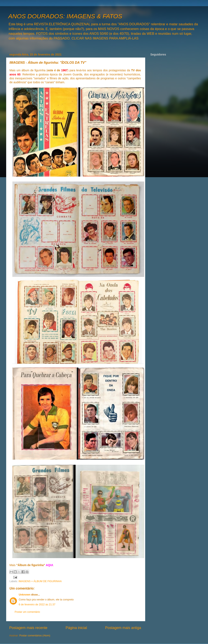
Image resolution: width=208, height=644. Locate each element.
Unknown (25, 595)
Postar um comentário (27, 612)
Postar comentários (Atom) (35, 636)
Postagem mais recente (28, 628)
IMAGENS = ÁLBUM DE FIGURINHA (40, 581)
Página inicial (76, 628)
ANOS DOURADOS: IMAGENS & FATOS (65, 16)
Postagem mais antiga (123, 628)
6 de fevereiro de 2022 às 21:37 (37, 605)
